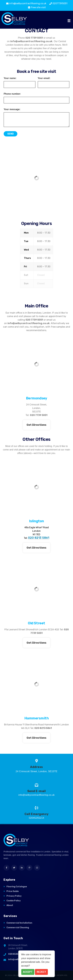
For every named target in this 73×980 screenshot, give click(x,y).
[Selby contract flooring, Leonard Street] (36, 589)
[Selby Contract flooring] (36, 178)
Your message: (12, 109)
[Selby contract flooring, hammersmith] (36, 684)
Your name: (10, 78)
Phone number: (12, 94)
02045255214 (16, 954)
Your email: (44, 78)
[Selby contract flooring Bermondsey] (36, 364)
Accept (28, 972)
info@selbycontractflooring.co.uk (31, 41)
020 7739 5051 (34, 38)
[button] (69, 21)
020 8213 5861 (39, 538)
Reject (41, 972)
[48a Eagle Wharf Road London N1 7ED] (36, 487)
